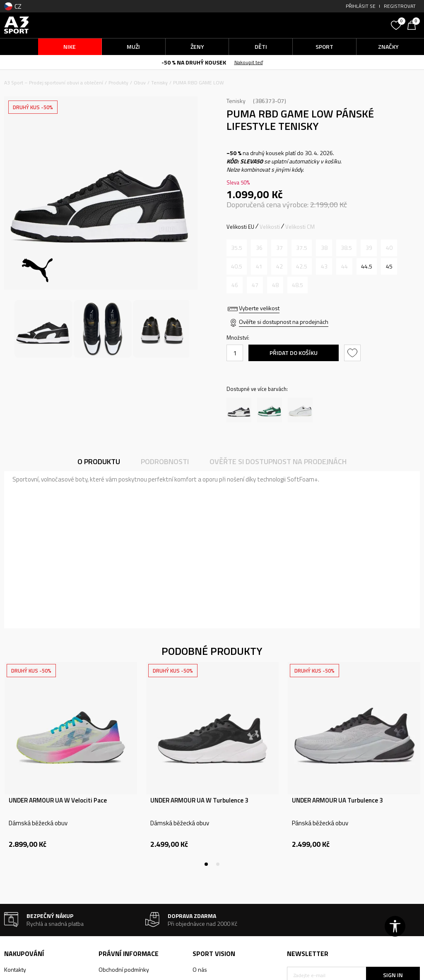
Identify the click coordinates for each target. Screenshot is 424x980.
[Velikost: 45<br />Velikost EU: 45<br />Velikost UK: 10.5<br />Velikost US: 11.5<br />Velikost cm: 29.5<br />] (389, 266)
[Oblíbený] (397, 24)
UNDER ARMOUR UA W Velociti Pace (58, 800)
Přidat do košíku (294, 353)
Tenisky (159, 83)
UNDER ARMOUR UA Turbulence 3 (337, 800)
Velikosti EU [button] (240, 227)
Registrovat (400, 6)
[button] (337, 25)
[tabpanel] (71, 764)
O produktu (99, 461)
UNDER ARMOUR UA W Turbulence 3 (199, 800)
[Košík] (414, 24)
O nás (200, 969)
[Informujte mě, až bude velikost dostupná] (237, 248)
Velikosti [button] (270, 227)
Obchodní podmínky (124, 969)
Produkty (118, 83)
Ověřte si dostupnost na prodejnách (284, 322)
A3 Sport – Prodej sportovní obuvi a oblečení (54, 83)
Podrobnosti (165, 461)
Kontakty (15, 969)
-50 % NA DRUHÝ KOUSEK (194, 62)
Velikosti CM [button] (300, 227)
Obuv (140, 83)
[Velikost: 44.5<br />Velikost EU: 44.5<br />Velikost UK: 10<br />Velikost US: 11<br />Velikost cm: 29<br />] (367, 266)
